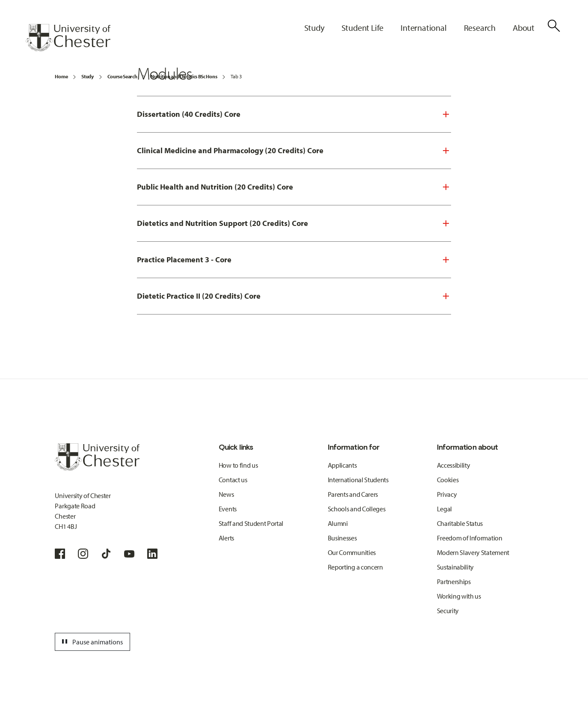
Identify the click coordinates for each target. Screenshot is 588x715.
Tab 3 (236, 76)
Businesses (342, 538)
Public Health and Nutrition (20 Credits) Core (215, 187)
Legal (444, 509)
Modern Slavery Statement (473, 552)
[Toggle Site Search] (554, 26)
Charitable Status (460, 523)
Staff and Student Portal (251, 523)
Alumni (338, 523)
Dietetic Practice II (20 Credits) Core (199, 296)
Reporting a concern (355, 567)
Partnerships (454, 581)
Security (448, 611)
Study (87, 76)
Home (61, 76)
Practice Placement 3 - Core (184, 260)
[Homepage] (68, 38)
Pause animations (91, 642)
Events (228, 509)
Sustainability (456, 567)
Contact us (233, 480)
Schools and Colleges (357, 509)
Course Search (122, 76)
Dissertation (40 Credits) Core (189, 114)
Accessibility (454, 465)
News (226, 494)
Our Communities (352, 552)
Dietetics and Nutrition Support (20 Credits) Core (223, 223)
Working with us (459, 596)
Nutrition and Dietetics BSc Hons (184, 76)
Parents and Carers (353, 494)
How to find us (238, 465)
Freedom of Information (470, 538)
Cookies (448, 480)
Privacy (447, 494)
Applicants (342, 465)
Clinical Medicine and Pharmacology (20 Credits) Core (230, 150)
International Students (358, 480)
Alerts (226, 538)
